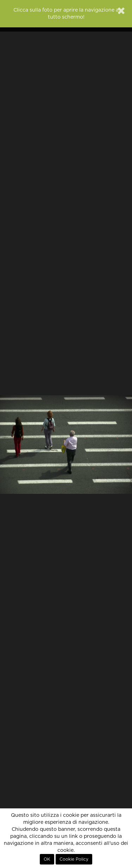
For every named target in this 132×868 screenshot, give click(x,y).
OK (47, 859)
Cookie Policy (74, 859)
